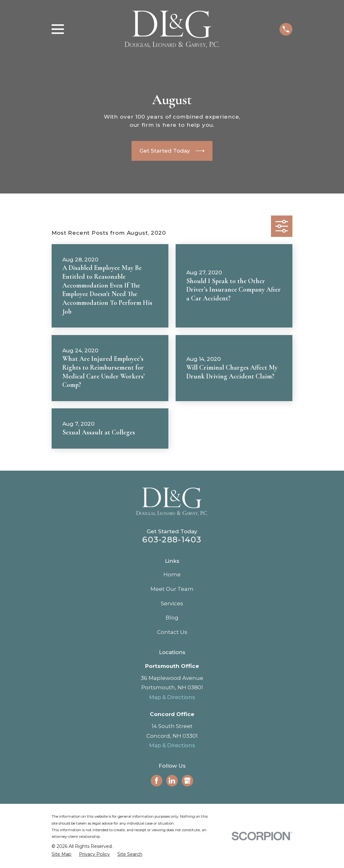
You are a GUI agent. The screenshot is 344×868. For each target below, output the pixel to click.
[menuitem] (62, 854)
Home (172, 574)
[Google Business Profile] (187, 781)
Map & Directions (172, 697)
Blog (172, 618)
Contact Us (172, 632)
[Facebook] (156, 781)
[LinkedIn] (172, 781)
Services (172, 603)
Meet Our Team (172, 589)
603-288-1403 (172, 539)
